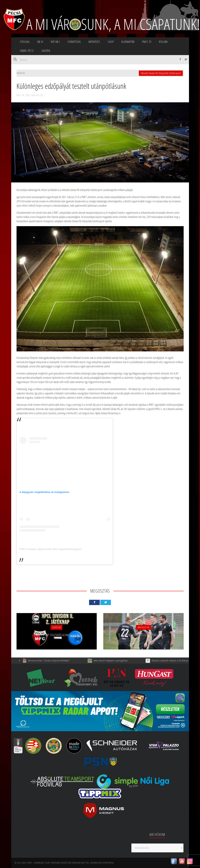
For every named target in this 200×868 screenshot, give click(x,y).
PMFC (30, 863)
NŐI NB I (55, 42)
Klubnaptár (128, 42)
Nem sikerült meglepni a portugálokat (114, 661)
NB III (40, 42)
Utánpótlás (74, 42)
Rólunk (163, 42)
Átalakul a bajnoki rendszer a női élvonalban (174, 661)
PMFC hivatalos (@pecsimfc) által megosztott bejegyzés (51, 549)
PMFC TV (147, 42)
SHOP (111, 42)
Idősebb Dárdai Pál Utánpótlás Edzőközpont (161, 73)
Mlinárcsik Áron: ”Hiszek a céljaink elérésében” (52, 661)
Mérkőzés (94, 42)
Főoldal (25, 42)
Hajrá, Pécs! (27, 51)
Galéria (46, 51)
